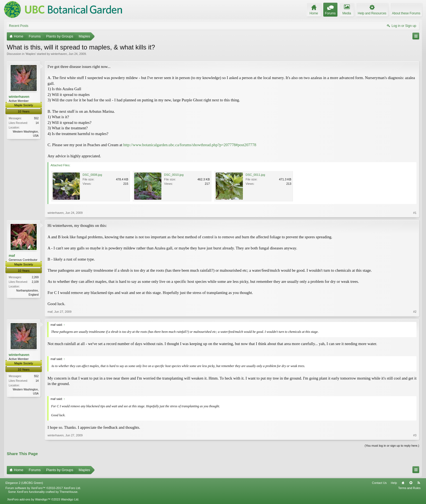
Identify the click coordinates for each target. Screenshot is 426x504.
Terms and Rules (409, 488)
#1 (415, 213)
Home (403, 483)
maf (12, 256)
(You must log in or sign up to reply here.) (392, 446)
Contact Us (379, 483)
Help (394, 483)
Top (411, 483)
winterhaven (59, 54)
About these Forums (406, 13)
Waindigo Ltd (70, 499)
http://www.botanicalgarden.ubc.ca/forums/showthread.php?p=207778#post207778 (190, 145)
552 (36, 118)
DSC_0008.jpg (92, 175)
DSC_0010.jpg (174, 175)
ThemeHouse (68, 492)
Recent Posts (19, 26)
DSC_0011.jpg (255, 175)
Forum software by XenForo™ (43, 488)
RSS (419, 483)
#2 (415, 312)
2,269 (35, 277)
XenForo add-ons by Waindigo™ (29, 499)
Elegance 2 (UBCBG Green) (24, 483)
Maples (31, 54)
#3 (415, 435)
